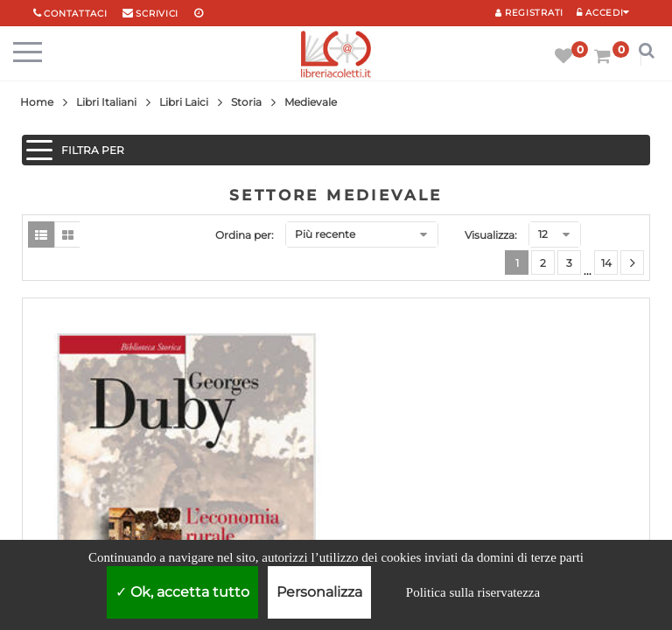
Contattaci (75, 14)
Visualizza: (491, 235)
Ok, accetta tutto (182, 592)
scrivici (157, 14)
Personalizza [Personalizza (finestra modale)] (319, 592)
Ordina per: (245, 235)
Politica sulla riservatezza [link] (473, 592)
